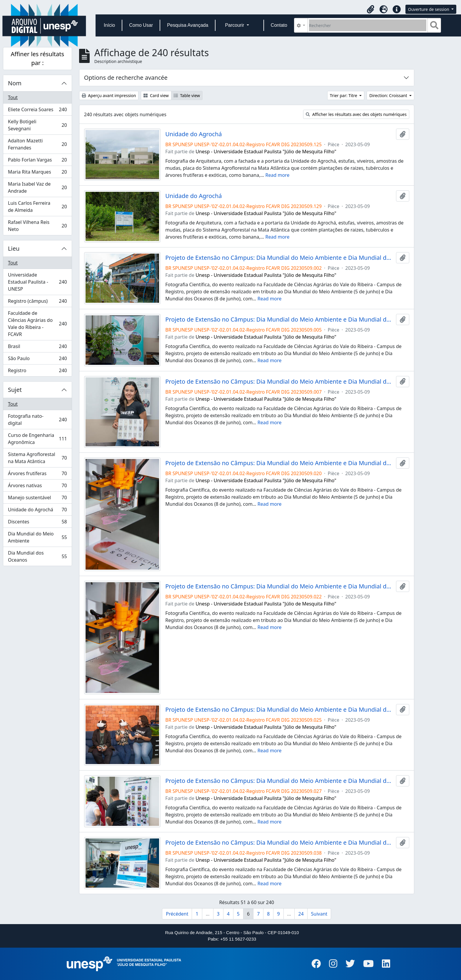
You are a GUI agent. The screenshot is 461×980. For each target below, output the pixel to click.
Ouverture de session (429, 9)
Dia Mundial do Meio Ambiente (37, 537)
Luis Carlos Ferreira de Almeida (37, 207)
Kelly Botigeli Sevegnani (37, 125)
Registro (37, 372)
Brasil (37, 348)
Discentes (37, 523)
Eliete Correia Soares (37, 111)
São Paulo (37, 360)
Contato (279, 25)
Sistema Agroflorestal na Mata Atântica (37, 458)
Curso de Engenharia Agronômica (37, 439)
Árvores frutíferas (37, 475)
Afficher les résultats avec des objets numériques (356, 114)
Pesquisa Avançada (188, 25)
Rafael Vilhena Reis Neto (37, 226)
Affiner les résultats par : (38, 58)
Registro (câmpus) (37, 302)
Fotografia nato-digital (37, 420)
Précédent (177, 914)
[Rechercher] (368, 25)
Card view (156, 95)
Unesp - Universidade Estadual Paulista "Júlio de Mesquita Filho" (266, 152)
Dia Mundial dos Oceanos (37, 556)
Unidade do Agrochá (37, 511)
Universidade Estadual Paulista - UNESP (37, 282)
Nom (15, 83)
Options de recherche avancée (126, 78)
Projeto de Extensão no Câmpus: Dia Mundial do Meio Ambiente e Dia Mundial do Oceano (279, 258)
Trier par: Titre (344, 95)
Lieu (14, 248)
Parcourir (235, 25)
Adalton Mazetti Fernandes (37, 144)
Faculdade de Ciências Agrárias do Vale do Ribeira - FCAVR (37, 324)
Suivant (319, 914)
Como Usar (141, 25)
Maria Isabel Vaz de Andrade (37, 187)
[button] (371, 9)
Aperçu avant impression (109, 95)
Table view (187, 95)
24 (301, 914)
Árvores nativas (37, 487)
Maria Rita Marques (37, 173)
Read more (278, 175)
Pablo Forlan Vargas (37, 161)
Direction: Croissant (389, 95)
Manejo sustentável (37, 499)
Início (109, 25)
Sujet (15, 390)
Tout (13, 97)
